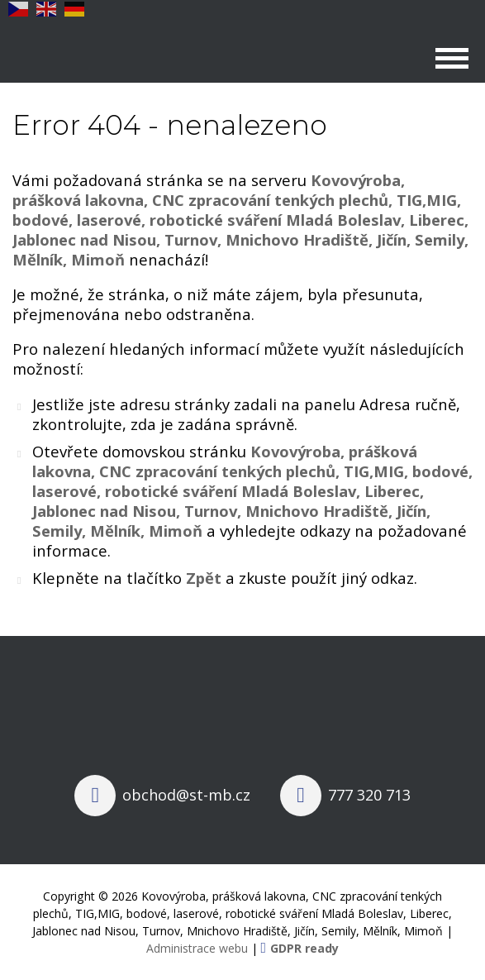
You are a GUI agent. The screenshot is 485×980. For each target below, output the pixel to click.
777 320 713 (369, 795)
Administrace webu (197, 948)
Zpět (204, 578)
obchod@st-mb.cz (186, 795)
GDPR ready (304, 948)
